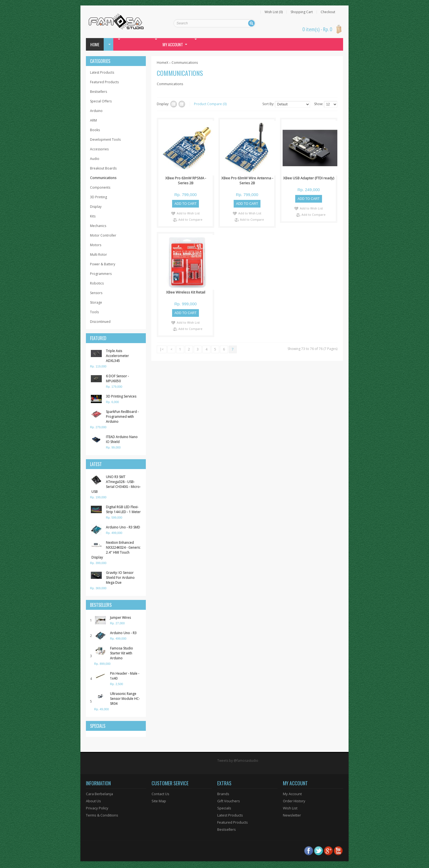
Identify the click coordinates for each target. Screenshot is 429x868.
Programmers (101, 274)
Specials (224, 808)
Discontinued (100, 322)
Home (95, 44)
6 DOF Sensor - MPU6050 (117, 379)
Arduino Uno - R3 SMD (123, 527)
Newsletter (292, 815)
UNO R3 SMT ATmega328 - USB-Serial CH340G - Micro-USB (116, 484)
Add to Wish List (188, 213)
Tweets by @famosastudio (238, 761)
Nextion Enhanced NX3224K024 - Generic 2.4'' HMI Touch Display (116, 550)
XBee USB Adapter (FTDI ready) (309, 178)
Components (100, 187)
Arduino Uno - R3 (123, 633)
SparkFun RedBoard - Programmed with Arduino (122, 417)
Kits (93, 216)
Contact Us (160, 794)
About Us (93, 801)
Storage (96, 302)
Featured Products (104, 82)
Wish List (290, 808)
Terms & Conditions (102, 815)
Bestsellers (98, 92)
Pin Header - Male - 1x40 (125, 676)
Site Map (159, 801)
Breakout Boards (103, 168)
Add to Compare (190, 219)
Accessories (99, 149)
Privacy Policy (97, 808)
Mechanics (98, 226)
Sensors (96, 293)
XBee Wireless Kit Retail (186, 292)
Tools (94, 312)
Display (96, 207)
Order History (294, 801)
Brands (223, 794)
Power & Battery (103, 264)
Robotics (97, 283)
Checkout (328, 12)
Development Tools (105, 140)
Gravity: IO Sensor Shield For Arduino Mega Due (120, 578)
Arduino (96, 111)
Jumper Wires (120, 618)
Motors (96, 245)
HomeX (163, 63)
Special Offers (101, 101)
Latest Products (102, 72)
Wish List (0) (274, 12)
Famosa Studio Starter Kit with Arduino (121, 653)
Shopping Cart (302, 12)
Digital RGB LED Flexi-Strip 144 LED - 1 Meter (123, 509)
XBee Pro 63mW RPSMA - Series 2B (186, 180)
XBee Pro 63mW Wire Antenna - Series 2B (247, 180)
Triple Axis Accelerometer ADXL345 (117, 356)
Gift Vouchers (229, 801)
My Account (292, 794)
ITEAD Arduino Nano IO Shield (122, 439)
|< (162, 349)
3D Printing (98, 197)
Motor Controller (103, 235)
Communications (103, 178)
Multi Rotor (98, 255)
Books (95, 130)
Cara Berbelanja (99, 794)
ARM (93, 120)
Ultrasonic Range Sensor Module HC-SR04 (125, 699)
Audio (95, 159)
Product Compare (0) (210, 104)
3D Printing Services (121, 396)
